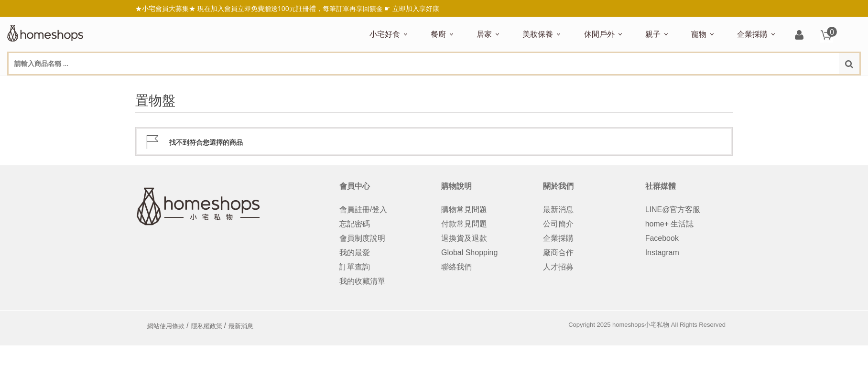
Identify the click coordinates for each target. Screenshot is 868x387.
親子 (653, 34)
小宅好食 (385, 34)
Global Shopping (469, 253)
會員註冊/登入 (363, 210)
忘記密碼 (355, 224)
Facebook (662, 238)
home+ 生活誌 (670, 224)
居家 (484, 34)
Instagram (662, 253)
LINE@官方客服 (673, 210)
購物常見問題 (464, 210)
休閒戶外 (599, 34)
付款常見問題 (464, 224)
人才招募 (558, 267)
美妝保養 (538, 34)
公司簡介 (558, 224)
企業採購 (752, 34)
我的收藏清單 (362, 281)
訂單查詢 (355, 267)
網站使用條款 (166, 326)
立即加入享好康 (416, 8)
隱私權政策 (207, 326)
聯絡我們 (456, 267)
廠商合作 (558, 253)
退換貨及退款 (464, 238)
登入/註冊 (799, 36)
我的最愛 (355, 253)
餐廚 (438, 34)
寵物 (699, 34)
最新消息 (558, 210)
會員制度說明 (362, 238)
